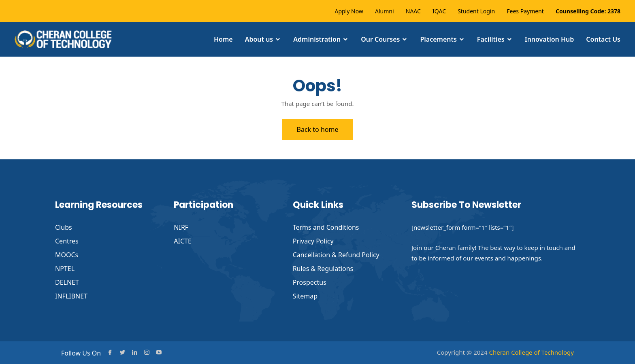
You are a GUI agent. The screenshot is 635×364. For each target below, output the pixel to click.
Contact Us (603, 39)
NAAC (413, 11)
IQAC (439, 11)
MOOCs (67, 255)
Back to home (318, 129)
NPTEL (65, 269)
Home (223, 39)
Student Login (476, 11)
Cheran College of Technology (531, 352)
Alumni (385, 11)
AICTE (183, 241)
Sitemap (305, 296)
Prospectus (310, 282)
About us (259, 39)
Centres (67, 241)
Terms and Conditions (326, 227)
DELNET (67, 282)
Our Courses (380, 39)
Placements (438, 39)
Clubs (64, 227)
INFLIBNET (71, 296)
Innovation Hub (550, 39)
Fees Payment (525, 11)
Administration (317, 39)
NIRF (181, 227)
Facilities (491, 39)
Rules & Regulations (323, 269)
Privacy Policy (313, 241)
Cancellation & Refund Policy (336, 255)
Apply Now (349, 11)
